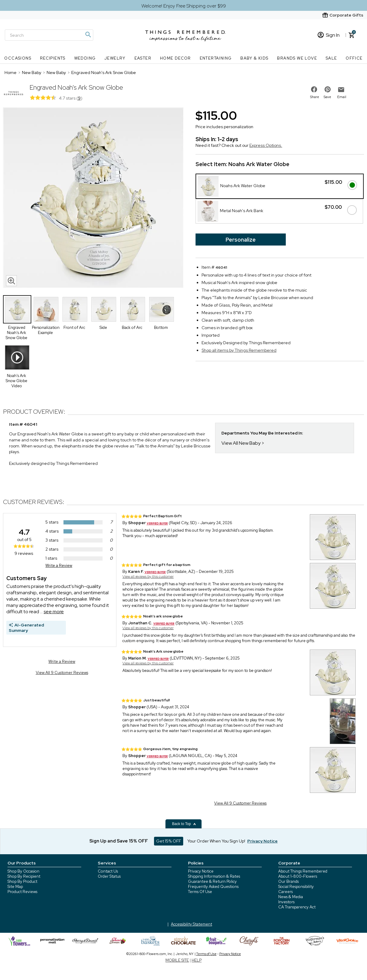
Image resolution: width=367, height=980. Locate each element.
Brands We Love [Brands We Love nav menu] (297, 58)
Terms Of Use (200, 892)
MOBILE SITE (177, 960)
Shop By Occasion (23, 871)
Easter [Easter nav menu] (143, 58)
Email (342, 97)
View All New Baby (241, 443)
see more (54, 612)
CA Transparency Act (297, 907)
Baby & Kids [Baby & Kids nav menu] (254, 58)
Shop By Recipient (24, 876)
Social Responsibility (296, 887)
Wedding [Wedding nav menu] (85, 58)
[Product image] (93, 198)
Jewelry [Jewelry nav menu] (115, 58)
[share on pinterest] (328, 89)
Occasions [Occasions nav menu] (18, 58)
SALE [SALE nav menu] (332, 58)
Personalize (241, 240)
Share (315, 97)
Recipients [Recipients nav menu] (53, 58)
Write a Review (59, 566)
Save (327, 97)
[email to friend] (341, 90)
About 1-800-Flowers (298, 876)
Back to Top (184, 824)
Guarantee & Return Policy (212, 881)
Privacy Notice (201, 871)
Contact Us (108, 871)
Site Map (15, 887)
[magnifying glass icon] (11, 281)
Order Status (109, 876)
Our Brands (288, 881)
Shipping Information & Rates (214, 876)
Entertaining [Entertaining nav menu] (216, 58)
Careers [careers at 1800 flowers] (285, 892)
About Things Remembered (303, 871)
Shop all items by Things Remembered (239, 350)
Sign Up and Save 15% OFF (119, 841)
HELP (197, 960)
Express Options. (266, 145)
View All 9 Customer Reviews (62, 673)
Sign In (329, 35)
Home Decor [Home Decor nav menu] (176, 58)
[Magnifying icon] (88, 35)
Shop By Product (22, 881)
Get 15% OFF (169, 841)
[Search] (49, 35)
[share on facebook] (314, 89)
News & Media (291, 897)
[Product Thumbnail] (17, 309)
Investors (286, 902)
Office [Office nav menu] (354, 58)
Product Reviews (22, 892)
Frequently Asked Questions (213, 887)
